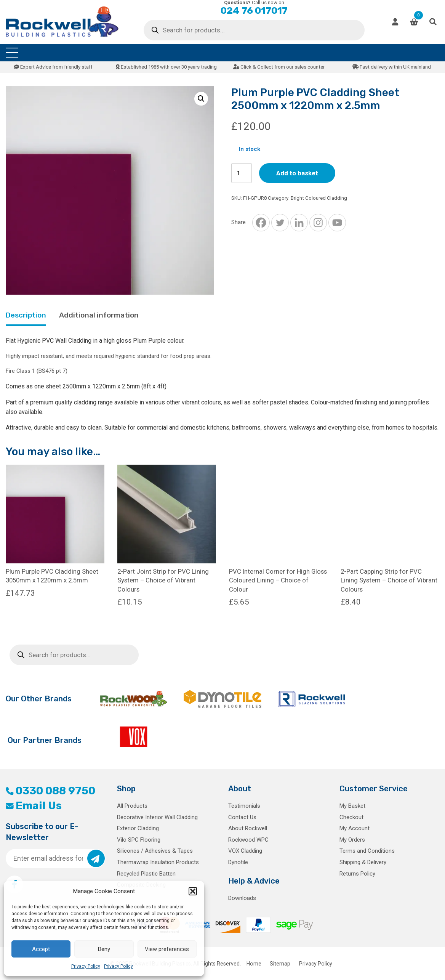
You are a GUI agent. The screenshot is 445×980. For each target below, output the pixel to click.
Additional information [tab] (99, 315)
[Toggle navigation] (12, 53)
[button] (193, 891)
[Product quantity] (242, 173)
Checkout (351, 817)
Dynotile (238, 862)
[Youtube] (337, 223)
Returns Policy (357, 874)
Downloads (242, 898)
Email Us (34, 806)
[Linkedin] (299, 223)
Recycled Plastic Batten (146, 874)
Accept (41, 949)
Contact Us (242, 817)
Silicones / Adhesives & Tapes (155, 851)
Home (254, 964)
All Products (132, 806)
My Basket (352, 806)
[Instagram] (318, 223)
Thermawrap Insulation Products (158, 862)
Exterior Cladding (138, 828)
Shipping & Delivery (363, 862)
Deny (104, 949)
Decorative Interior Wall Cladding (157, 817)
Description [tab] (26, 315)
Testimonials (244, 806)
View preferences (167, 949)
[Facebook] (261, 223)
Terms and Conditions (367, 851)
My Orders (352, 840)
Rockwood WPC (248, 840)
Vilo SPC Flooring (139, 840)
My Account (355, 828)
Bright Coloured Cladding (319, 198)
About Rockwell (248, 828)
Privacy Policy (86, 966)
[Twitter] (280, 223)
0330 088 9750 (50, 791)
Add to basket (297, 173)
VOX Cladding (245, 851)
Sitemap (280, 964)
